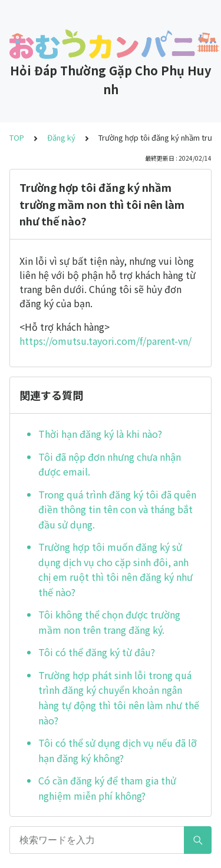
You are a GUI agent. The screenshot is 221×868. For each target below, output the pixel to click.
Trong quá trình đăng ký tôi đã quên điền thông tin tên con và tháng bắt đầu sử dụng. (117, 509)
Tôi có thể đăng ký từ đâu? (97, 652)
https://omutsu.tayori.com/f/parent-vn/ (105, 341)
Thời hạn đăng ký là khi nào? (100, 434)
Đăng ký (61, 137)
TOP (17, 137)
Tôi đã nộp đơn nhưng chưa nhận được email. (110, 464)
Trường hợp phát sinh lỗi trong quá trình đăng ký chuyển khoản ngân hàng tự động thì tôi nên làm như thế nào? (119, 698)
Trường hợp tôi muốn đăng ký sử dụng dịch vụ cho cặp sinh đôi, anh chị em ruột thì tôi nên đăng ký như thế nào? (116, 569)
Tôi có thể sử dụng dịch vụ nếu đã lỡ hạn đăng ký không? (118, 750)
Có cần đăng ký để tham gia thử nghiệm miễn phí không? (107, 788)
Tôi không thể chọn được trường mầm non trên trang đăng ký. (109, 622)
